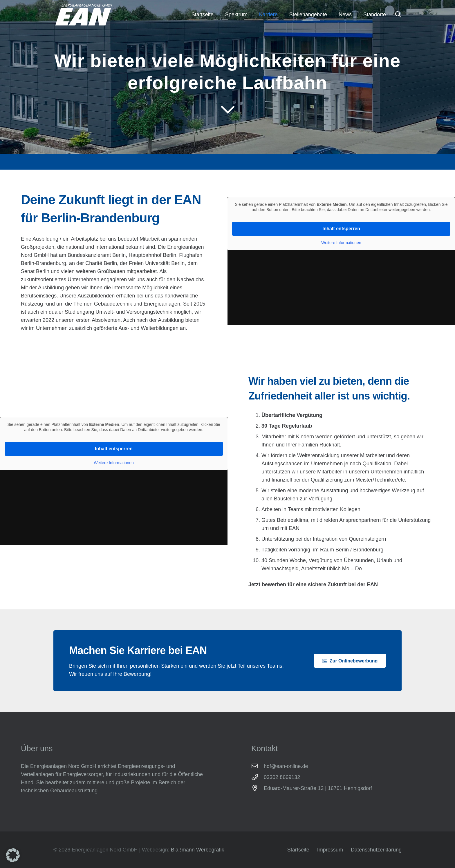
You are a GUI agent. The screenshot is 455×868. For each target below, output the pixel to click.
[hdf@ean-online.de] (258, 766)
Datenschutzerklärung (376, 850)
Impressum (330, 850)
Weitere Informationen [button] (341, 243)
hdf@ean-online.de (286, 766)
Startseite (298, 850)
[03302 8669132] (258, 777)
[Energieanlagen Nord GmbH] (84, 15)
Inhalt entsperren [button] (341, 229)
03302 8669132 (282, 777)
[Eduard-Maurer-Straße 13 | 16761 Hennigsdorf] (258, 788)
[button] (398, 14)
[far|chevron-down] (228, 109)
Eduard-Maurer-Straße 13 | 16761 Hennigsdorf (318, 788)
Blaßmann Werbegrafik (198, 850)
